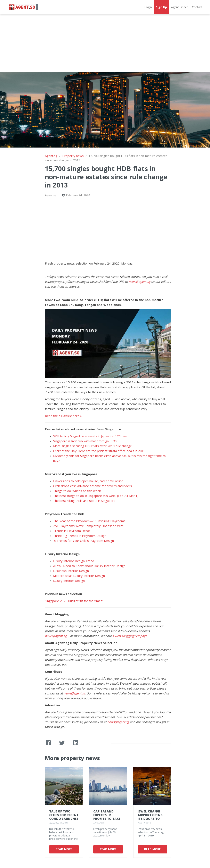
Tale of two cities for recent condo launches (64, 815)
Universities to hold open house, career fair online (88, 481)
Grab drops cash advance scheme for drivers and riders (92, 486)
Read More (64, 849)
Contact (197, 7)
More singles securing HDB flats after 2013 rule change (92, 446)
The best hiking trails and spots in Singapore (84, 501)
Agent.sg (51, 156)
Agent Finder (179, 7)
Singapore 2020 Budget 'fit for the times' (74, 601)
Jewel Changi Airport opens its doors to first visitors (150, 817)
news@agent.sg (139, 282)
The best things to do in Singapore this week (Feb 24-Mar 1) (96, 496)
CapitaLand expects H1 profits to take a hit (107, 817)
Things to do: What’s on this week (77, 491)
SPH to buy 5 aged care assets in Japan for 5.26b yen (91, 436)
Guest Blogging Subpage (130, 636)
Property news (73, 156)
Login (148, 7)
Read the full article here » (63, 416)
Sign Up (161, 7)
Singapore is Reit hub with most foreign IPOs (85, 441)
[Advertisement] (105, 43)
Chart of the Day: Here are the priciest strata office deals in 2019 (99, 451)
